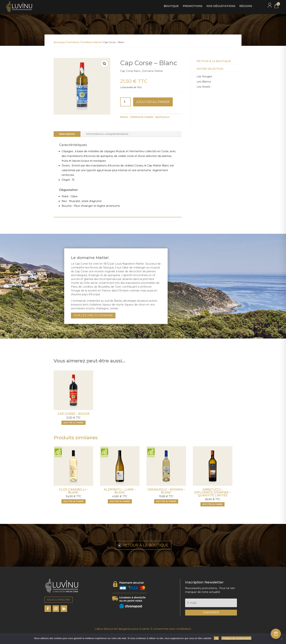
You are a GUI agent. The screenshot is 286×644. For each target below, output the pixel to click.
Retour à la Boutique (214, 61)
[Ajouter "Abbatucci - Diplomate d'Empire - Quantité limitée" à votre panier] (212, 504)
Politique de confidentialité (236, 638)
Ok (216, 638)
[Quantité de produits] (125, 102)
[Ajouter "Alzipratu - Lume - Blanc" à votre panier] (120, 501)
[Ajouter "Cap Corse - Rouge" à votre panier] (74, 423)
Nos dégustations (221, 6)
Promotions (193, 6)
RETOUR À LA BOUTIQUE (145, 545)
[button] (105, 64)
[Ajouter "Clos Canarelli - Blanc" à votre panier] (74, 501)
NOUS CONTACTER (59, 600)
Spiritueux (162, 117)
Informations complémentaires (107, 134)
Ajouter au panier (153, 102)
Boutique (171, 6)
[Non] (281, 639)
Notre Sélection (210, 69)
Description (67, 134)
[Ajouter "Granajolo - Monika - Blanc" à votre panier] (166, 501)
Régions (246, 6)
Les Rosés (203, 87)
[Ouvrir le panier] (276, 634)
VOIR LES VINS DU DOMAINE (93, 315)
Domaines (73, 42)
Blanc (124, 117)
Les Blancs (204, 82)
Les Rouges (204, 76)
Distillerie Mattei (91, 42)
